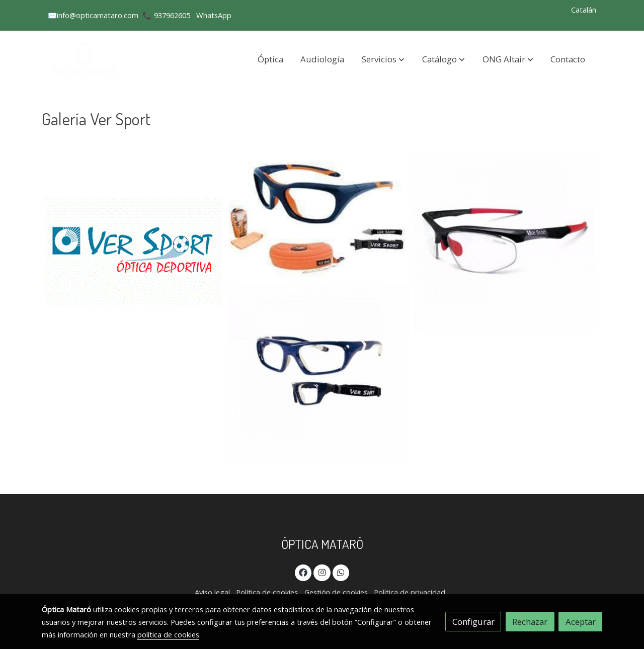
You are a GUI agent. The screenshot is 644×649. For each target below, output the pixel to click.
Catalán (584, 10)
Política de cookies (267, 592)
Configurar (473, 622)
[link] (86, 59)
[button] (383, 59)
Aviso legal (212, 592)
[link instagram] (322, 572)
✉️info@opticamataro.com (93, 15)
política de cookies (168, 634)
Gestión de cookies (336, 592)
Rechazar (530, 622)
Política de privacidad (410, 592)
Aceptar (581, 622)
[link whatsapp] (341, 572)
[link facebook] (303, 572)
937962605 (172, 15)
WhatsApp (214, 15)
